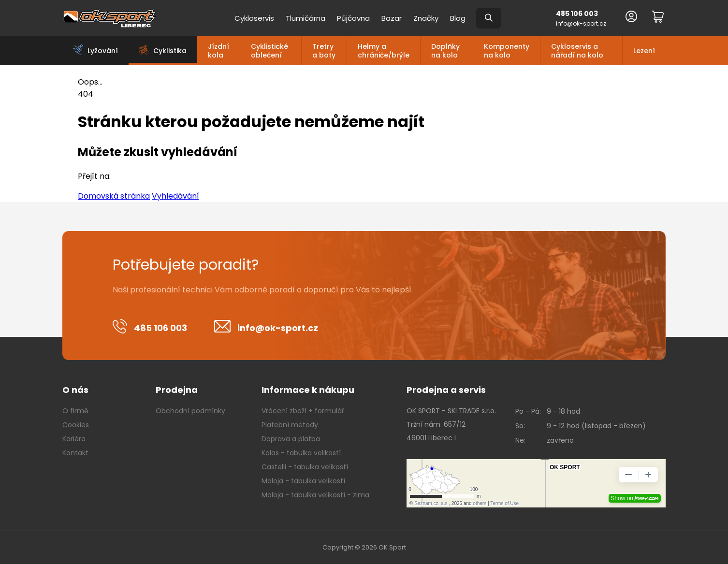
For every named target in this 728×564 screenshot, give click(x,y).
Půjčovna (353, 18)
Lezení (644, 51)
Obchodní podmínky (190, 411)
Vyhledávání (175, 196)
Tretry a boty (324, 51)
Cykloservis (254, 18)
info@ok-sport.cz (581, 23)
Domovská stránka (114, 196)
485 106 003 (577, 14)
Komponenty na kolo (507, 51)
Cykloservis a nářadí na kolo (577, 51)
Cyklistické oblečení (269, 51)
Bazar (392, 18)
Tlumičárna (306, 18)
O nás (75, 390)
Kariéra (74, 439)
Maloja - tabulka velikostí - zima (315, 495)
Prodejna (177, 390)
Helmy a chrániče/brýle (384, 51)
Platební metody (290, 425)
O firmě (75, 411)
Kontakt (75, 453)
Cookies (76, 425)
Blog (458, 18)
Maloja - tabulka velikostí (303, 481)
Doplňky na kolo (445, 51)
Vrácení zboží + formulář (303, 411)
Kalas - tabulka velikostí (301, 453)
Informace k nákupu (308, 390)
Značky (426, 18)
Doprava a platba (291, 439)
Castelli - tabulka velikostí (305, 467)
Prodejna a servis (446, 390)
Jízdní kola (218, 51)
